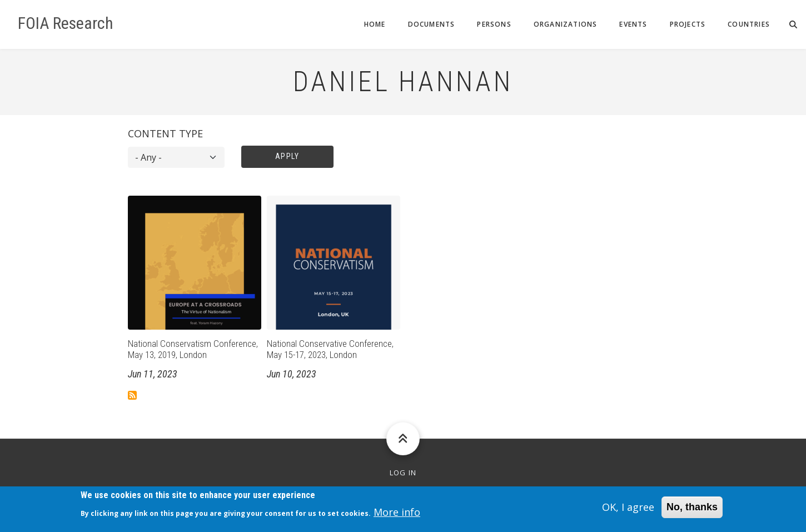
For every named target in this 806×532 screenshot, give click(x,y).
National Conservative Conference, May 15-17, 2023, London (330, 349)
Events (633, 24)
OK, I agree (628, 510)
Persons (494, 24)
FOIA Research (66, 23)
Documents (432, 24)
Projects (688, 24)
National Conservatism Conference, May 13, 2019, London (193, 349)
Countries (749, 24)
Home (375, 24)
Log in (403, 473)
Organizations (566, 24)
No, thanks (692, 510)
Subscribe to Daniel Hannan (132, 395)
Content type (165, 133)
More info (397, 515)
